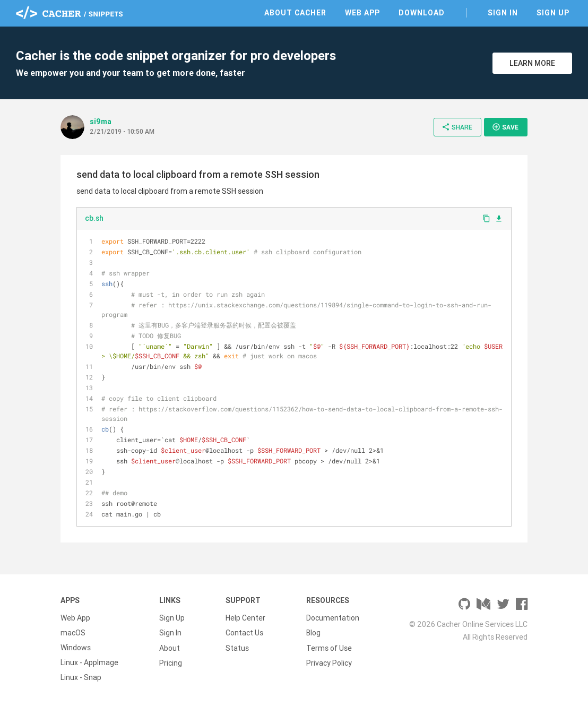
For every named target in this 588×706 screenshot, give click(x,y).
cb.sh (94, 218)
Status (237, 648)
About (170, 648)
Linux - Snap (81, 677)
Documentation (333, 618)
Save (505, 127)
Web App (362, 13)
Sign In (503, 13)
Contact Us (244, 633)
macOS (73, 633)
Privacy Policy (329, 662)
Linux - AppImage (89, 662)
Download (422, 13)
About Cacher (295, 13)
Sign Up (553, 13)
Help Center (245, 618)
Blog (313, 633)
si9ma (101, 122)
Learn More (532, 63)
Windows (76, 648)
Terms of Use (329, 648)
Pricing (171, 662)
